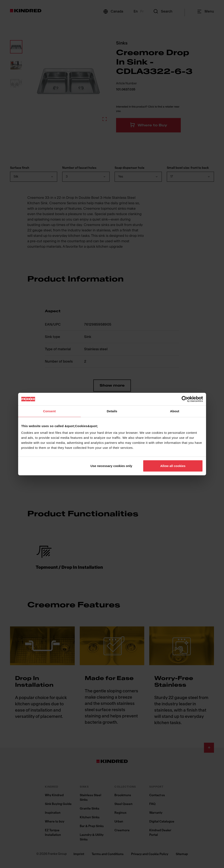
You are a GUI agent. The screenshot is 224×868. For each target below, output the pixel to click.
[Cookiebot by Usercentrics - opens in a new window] (185, 399)
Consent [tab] (49, 411)
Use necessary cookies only (111, 466)
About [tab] (175, 411)
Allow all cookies (173, 466)
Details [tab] (112, 411)
